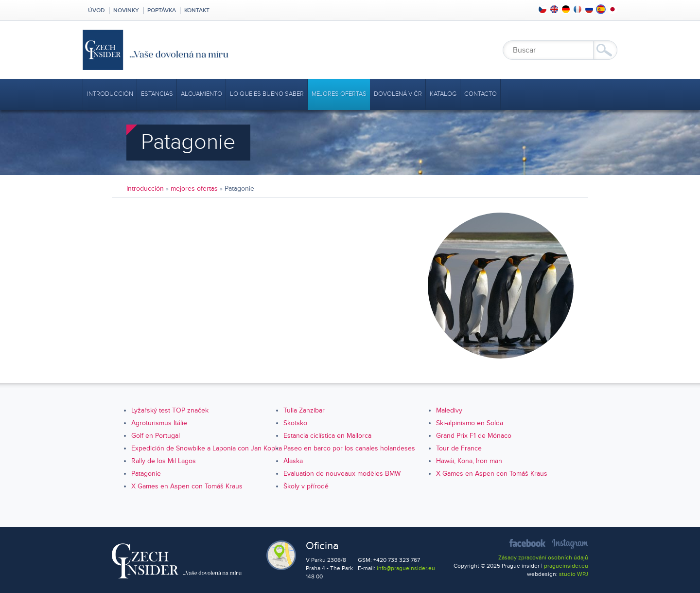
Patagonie (146, 474)
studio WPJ (574, 574)
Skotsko (295, 423)
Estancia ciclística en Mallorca (327, 436)
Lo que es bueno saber (267, 94)
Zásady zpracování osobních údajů (543, 558)
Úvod (96, 11)
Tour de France (459, 448)
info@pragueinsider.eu (406, 568)
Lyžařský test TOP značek (170, 410)
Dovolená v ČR (398, 94)
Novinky (126, 11)
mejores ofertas (339, 94)
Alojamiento (201, 94)
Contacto (481, 94)
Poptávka (162, 11)
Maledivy (449, 410)
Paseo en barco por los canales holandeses (349, 448)
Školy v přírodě (306, 486)
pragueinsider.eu (566, 566)
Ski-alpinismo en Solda (470, 423)
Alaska (293, 461)
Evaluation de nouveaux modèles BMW (342, 474)
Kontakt (197, 11)
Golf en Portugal (156, 436)
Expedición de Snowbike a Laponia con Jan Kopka (207, 448)
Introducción (110, 94)
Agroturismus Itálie (159, 423)
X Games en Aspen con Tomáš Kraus (492, 474)
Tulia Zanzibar (304, 410)
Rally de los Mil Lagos (164, 461)
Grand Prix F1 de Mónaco (474, 436)
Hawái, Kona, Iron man (469, 461)
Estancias (157, 94)
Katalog (443, 94)
